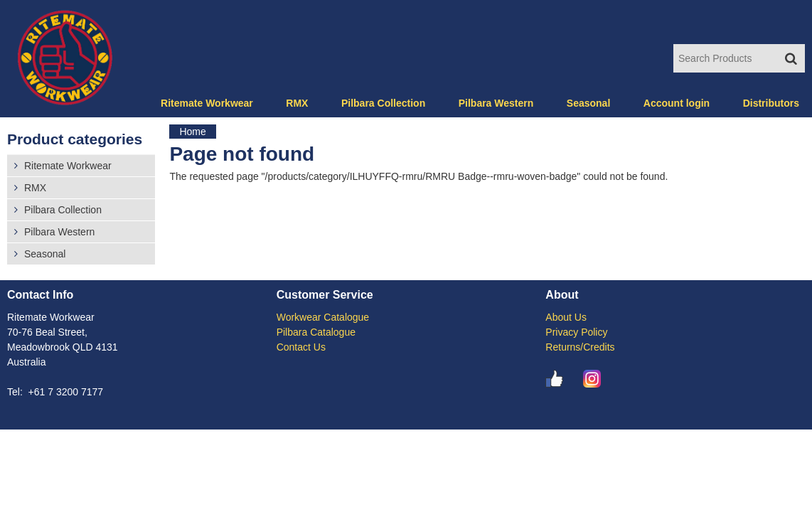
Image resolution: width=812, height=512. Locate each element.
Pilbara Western (496, 103)
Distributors (771, 103)
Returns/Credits (580, 347)
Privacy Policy (576, 332)
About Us (566, 317)
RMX (297, 103)
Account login (677, 103)
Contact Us (301, 347)
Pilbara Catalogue (316, 332)
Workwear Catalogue (323, 317)
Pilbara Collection (383, 103)
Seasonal (588, 103)
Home (192, 132)
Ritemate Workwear (207, 103)
